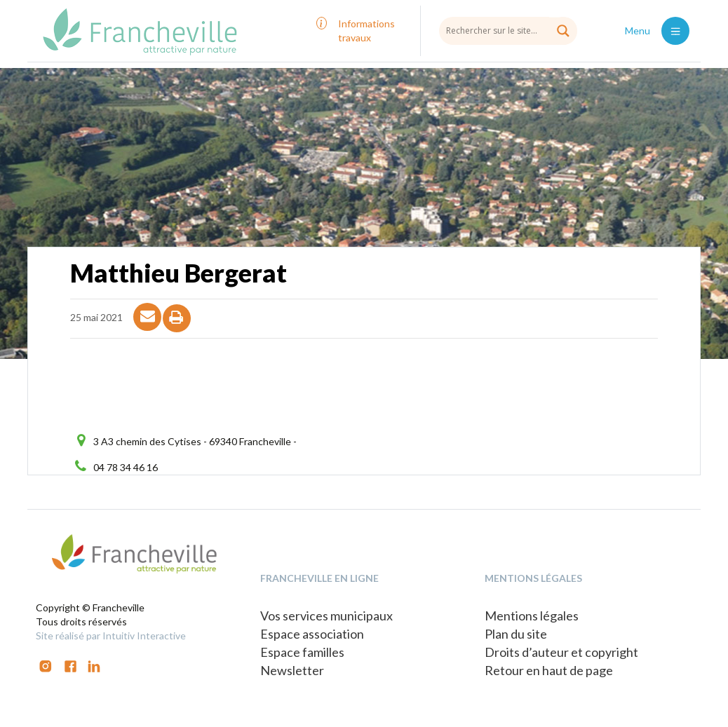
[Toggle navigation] (675, 31)
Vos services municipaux (326, 616)
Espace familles (302, 652)
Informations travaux (366, 30)
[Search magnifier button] (563, 31)
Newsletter (292, 670)
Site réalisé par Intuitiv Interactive (111, 636)
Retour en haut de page (549, 670)
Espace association (312, 634)
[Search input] (508, 30)
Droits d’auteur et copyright (561, 652)
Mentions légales (532, 616)
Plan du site (516, 634)
